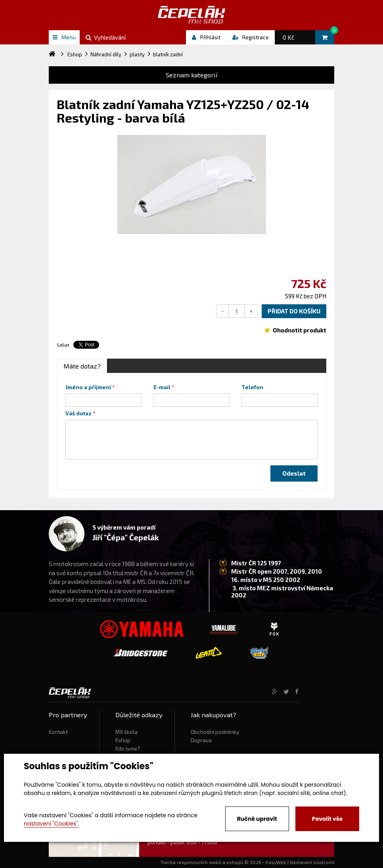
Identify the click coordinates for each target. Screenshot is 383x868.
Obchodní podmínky (215, 732)
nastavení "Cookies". (51, 824)
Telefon (252, 387)
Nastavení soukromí (312, 862)
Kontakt (58, 732)
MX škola (126, 732)
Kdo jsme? (128, 749)
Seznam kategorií (192, 75)
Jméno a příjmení (88, 387)
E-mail (162, 387)
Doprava (201, 740)
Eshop (123, 740)
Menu (64, 37)
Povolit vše (327, 819)
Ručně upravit (257, 819)
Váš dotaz (79, 413)
